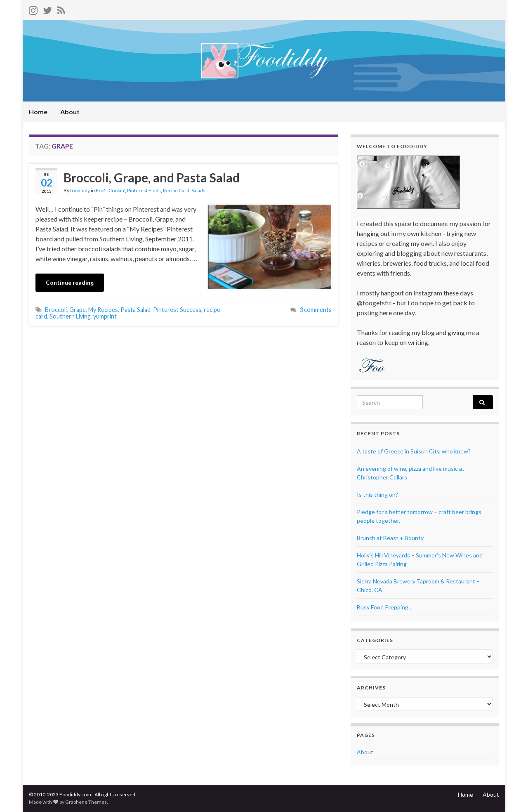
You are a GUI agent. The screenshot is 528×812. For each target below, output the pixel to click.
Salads (198, 190)
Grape (78, 310)
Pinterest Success (177, 310)
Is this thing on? (377, 495)
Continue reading (70, 282)
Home (38, 112)
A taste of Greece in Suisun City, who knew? (414, 451)
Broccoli (56, 310)
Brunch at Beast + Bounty (390, 538)
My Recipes (103, 310)
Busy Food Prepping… (385, 607)
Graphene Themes (86, 802)
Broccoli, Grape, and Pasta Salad (152, 177)
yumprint (105, 316)
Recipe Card (176, 190)
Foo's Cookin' (110, 190)
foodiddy (80, 190)
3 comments (316, 310)
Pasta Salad (136, 310)
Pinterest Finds (144, 190)
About (70, 112)
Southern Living (70, 316)
